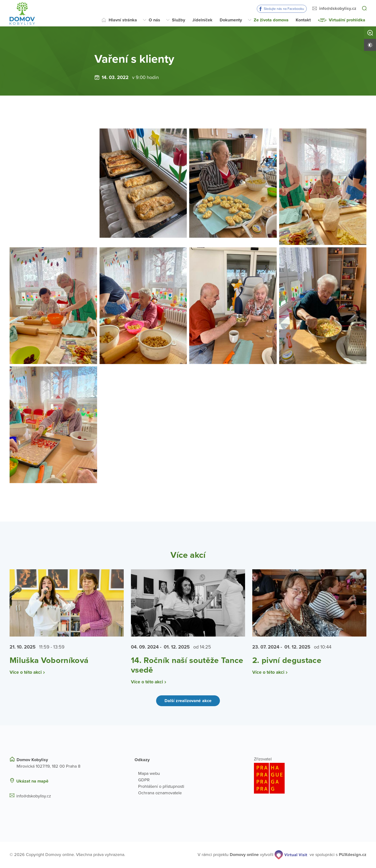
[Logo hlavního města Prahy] (310, 778)
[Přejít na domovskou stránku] (22, 13)
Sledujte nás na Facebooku (284, 9)
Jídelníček (202, 20)
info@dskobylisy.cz (338, 8)
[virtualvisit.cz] (291, 855)
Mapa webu (149, 773)
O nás (154, 20)
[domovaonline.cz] (244, 855)
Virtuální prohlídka (347, 20)
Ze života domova (271, 20)
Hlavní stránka (123, 20)
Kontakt (303, 20)
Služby (179, 20)
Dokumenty (231, 20)
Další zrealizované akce (188, 701)
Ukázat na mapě (32, 781)
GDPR (144, 780)
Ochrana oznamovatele (160, 793)
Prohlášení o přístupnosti (161, 786)
